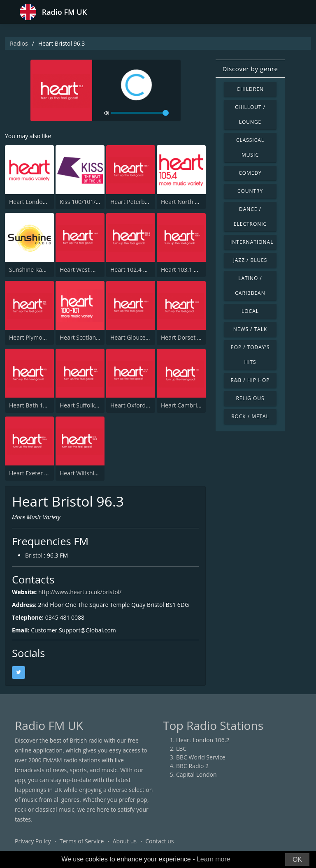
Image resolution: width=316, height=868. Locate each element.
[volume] (140, 113)
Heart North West (185, 202)
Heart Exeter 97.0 (32, 473)
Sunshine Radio (30, 270)
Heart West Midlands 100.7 (96, 270)
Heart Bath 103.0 (32, 405)
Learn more (214, 859)
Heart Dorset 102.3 (186, 337)
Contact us (159, 841)
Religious (250, 398)
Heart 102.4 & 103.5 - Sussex (149, 270)
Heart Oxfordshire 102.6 (143, 405)
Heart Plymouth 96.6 (37, 337)
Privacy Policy (33, 841)
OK (297, 860)
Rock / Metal (250, 416)
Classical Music (250, 147)
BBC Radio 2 (192, 766)
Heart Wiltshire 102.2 (88, 473)
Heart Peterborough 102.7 (145, 202)
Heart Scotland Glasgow (92, 337)
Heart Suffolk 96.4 (84, 405)
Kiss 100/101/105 (82, 202)
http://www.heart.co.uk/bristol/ (80, 592)
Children (250, 89)
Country (250, 191)
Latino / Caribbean (250, 286)
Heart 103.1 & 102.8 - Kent (196, 270)
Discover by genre (250, 69)
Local (250, 311)
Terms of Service (82, 841)
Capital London (196, 774)
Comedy (250, 173)
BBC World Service (201, 757)
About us (125, 841)
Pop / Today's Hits (250, 355)
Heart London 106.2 (36, 202)
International (252, 242)
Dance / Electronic (250, 216)
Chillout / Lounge (250, 115)
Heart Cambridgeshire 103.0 (199, 405)
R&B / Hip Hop (250, 380)
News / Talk (250, 329)
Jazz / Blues (250, 260)
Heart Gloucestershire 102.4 (148, 337)
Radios (19, 43)
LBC (181, 749)
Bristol (34, 555)
